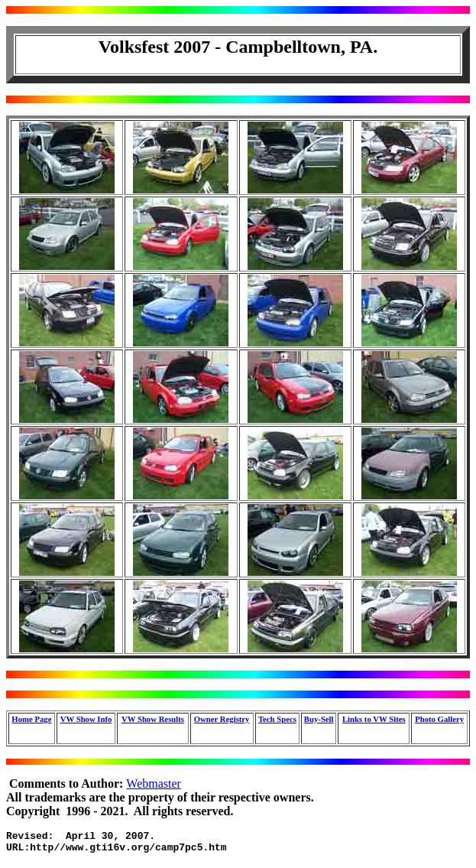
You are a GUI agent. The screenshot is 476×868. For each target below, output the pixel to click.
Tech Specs (277, 719)
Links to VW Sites (374, 719)
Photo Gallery (439, 719)
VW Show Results (153, 719)
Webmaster (154, 783)
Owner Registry (222, 719)
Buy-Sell (319, 719)
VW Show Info (86, 719)
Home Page (31, 719)
